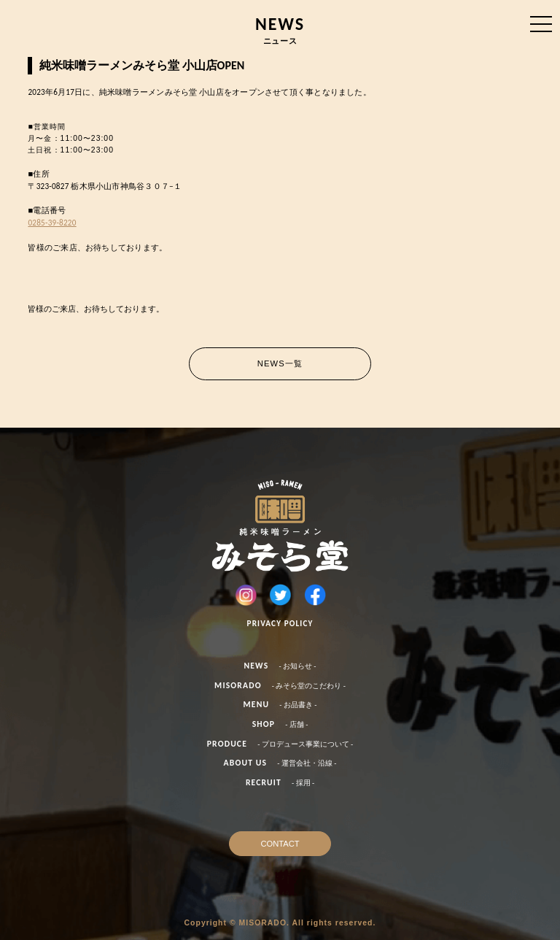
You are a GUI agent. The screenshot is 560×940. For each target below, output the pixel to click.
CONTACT (280, 844)
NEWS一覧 (280, 363)
